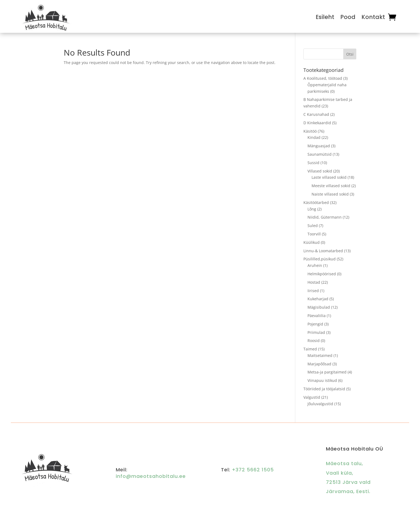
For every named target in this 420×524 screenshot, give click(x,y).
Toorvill (314, 234)
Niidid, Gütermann (325, 217)
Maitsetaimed (320, 355)
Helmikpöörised (322, 274)
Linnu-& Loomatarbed (323, 251)
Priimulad (316, 332)
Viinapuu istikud (322, 380)
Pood (348, 17)
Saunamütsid (320, 154)
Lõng (312, 209)
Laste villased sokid (329, 177)
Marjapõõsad (319, 364)
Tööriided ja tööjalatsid (324, 389)
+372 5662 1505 (253, 470)
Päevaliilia (317, 316)
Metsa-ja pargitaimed (327, 372)
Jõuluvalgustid (320, 404)
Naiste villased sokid (330, 194)
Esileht (325, 17)
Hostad (314, 282)
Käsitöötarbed (316, 202)
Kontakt (373, 17)
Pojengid (315, 324)
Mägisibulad (319, 307)
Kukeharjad (318, 299)
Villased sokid (320, 171)
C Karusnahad (316, 114)
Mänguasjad (319, 146)
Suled (313, 226)
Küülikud (312, 242)
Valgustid (312, 397)
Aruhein (315, 265)
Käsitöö (310, 131)
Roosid (314, 341)
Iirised (313, 291)
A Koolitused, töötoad (323, 78)
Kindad (314, 137)
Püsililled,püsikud (320, 259)
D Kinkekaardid (317, 123)
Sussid (313, 163)
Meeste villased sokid (331, 186)
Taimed (310, 349)
